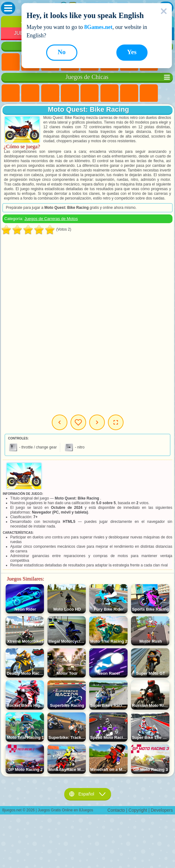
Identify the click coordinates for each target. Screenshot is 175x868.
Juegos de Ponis (11, 93)
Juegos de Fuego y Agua (50, 93)
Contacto (116, 810)
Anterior (60, 422)
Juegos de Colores (149, 93)
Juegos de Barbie (70, 93)
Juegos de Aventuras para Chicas (129, 93)
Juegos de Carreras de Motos (51, 219)
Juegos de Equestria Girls (30, 93)
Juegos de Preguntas (90, 93)
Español (88, 794)
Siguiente (97, 422)
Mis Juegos (78, 422)
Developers (162, 810)
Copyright (138, 810)
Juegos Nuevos (11, 62)
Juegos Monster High (109, 93)
